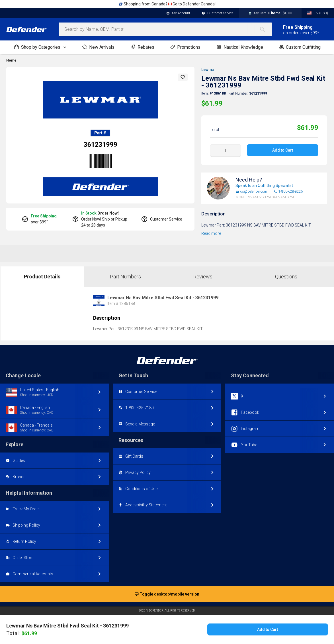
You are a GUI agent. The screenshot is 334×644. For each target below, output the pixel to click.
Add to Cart (283, 150)
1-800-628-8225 (288, 192)
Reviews (203, 277)
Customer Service (217, 13)
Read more (211, 233)
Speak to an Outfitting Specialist (264, 186)
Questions (286, 277)
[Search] (265, 29)
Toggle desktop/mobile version (167, 594)
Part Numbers (125, 277)
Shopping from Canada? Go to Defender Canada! (167, 4)
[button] (183, 77)
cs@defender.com (251, 192)
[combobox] (165, 29)
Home (11, 60)
